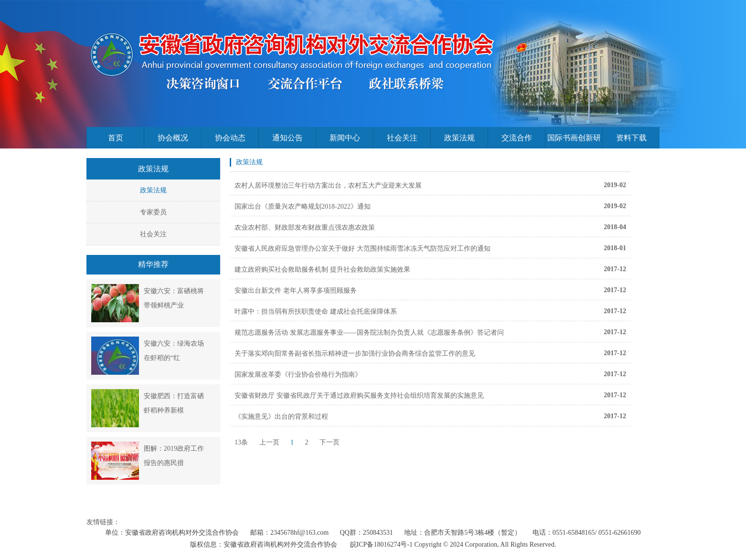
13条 (241, 442)
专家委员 (153, 212)
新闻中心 (345, 138)
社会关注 (402, 138)
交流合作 (517, 138)
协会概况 (173, 138)
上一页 (269, 442)
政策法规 (459, 138)
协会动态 (230, 138)
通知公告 (288, 138)
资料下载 (631, 138)
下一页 (330, 442)
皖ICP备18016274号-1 (381, 544)
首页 (116, 138)
